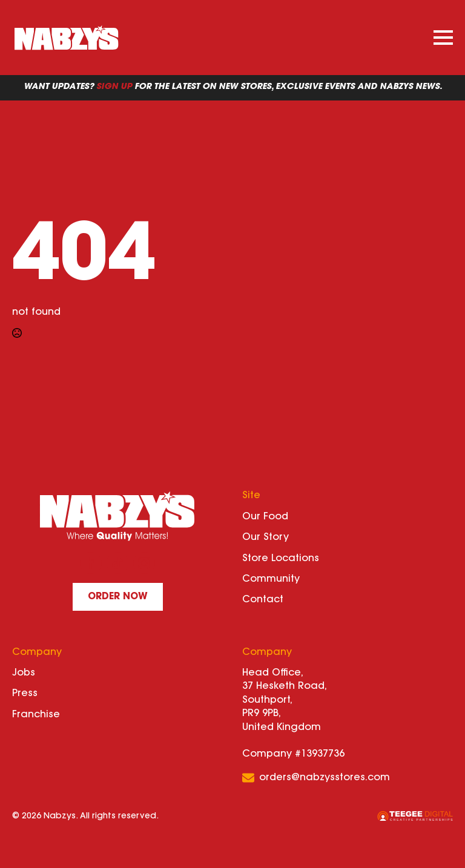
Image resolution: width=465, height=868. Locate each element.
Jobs (24, 673)
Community (271, 579)
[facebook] (91, 563)
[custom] (117, 563)
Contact (263, 600)
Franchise (36, 715)
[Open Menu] (443, 38)
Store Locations (281, 559)
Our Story (265, 538)
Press (25, 694)
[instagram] (144, 563)
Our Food (265, 517)
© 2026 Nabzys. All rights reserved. (85, 817)
